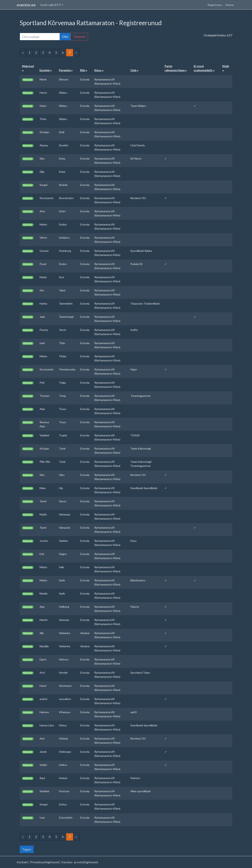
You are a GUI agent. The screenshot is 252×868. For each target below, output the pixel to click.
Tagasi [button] (27, 849)
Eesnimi (46, 70)
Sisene (230, 5)
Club (134, 70)
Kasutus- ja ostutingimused (80, 862)
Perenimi (66, 70)
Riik (84, 70)
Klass (99, 70)
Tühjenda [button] (79, 36)
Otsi (65, 36)
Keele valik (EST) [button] (51, 5)
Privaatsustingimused (45, 862)
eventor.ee (26, 5)
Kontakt (22, 862)
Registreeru (215, 5)
